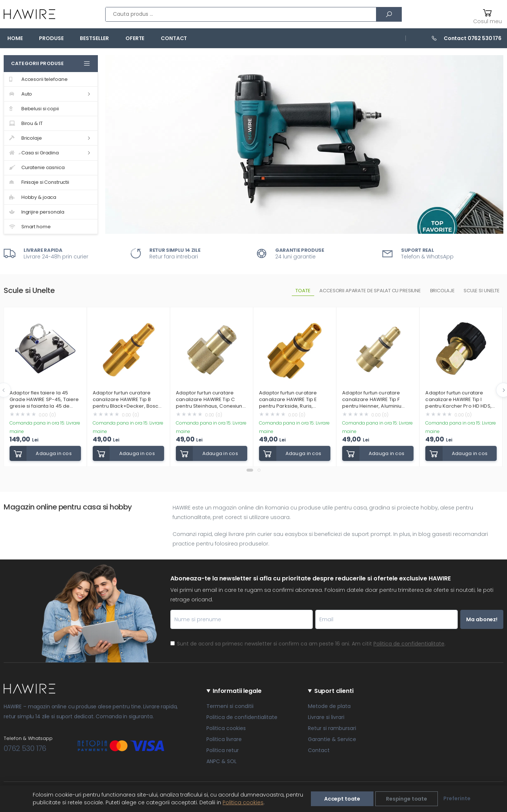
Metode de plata (329, 706)
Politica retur (223, 750)
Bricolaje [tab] (442, 291)
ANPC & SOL (221, 761)
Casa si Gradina (34, 153)
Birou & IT (26, 123)
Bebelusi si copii (34, 109)
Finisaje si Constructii (39, 182)
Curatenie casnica (37, 167)
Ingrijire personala (37, 212)
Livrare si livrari (326, 717)
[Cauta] (389, 14)
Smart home (30, 227)
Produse (51, 38)
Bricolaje (26, 138)
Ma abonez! (482, 619)
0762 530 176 (25, 748)
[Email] (387, 619)
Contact (174, 38)
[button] (487, 15)
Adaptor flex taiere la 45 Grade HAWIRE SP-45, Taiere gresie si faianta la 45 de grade (44, 400)
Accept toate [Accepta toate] (342, 799)
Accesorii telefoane (38, 79)
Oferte (135, 38)
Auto (21, 94)
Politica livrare (224, 739)
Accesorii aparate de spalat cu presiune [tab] (370, 291)
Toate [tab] (303, 291)
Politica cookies (226, 728)
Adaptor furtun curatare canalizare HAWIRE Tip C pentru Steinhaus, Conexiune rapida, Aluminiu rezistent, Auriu (211, 400)
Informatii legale (237, 691)
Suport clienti (334, 691)
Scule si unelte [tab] (482, 291)
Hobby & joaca (33, 197)
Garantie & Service (332, 739)
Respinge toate (407, 799)
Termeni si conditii (230, 706)
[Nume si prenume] (242, 619)
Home (15, 38)
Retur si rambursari (332, 728)
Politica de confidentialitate (409, 644)
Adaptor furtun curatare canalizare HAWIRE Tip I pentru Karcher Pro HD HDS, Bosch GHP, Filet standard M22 (458, 400)
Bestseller (94, 38)
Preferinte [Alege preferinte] (457, 798)
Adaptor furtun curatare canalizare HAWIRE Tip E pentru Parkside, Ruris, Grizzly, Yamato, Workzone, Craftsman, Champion (292, 400)
